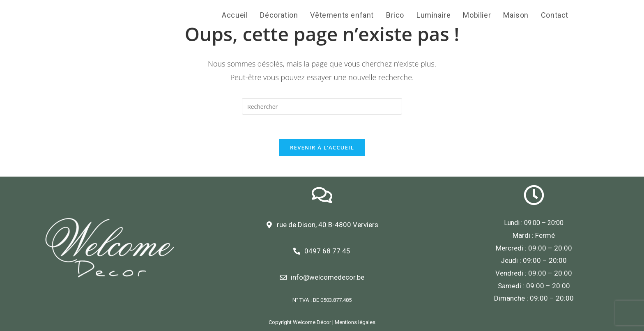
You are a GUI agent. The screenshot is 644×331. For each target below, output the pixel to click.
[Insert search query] (322, 106)
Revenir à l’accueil (322, 147)
